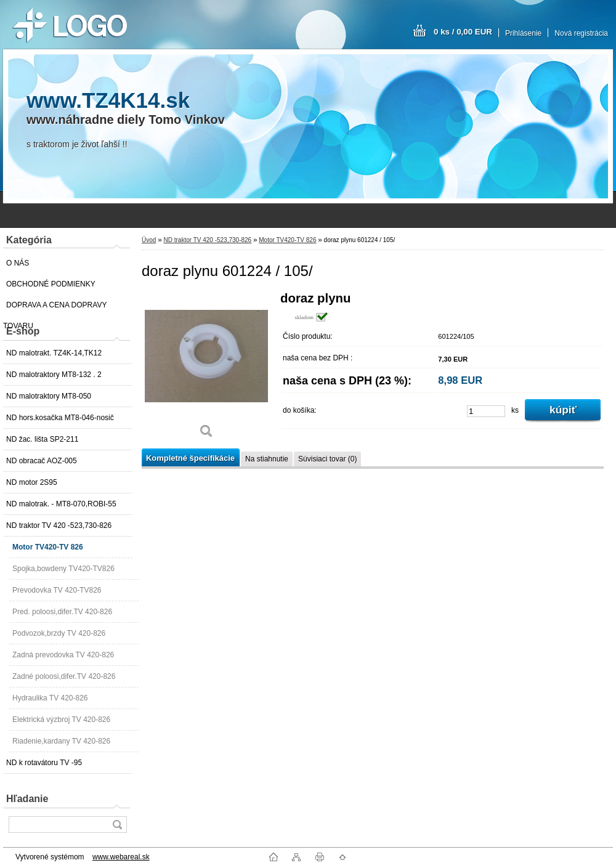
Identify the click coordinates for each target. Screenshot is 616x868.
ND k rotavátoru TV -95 (44, 763)
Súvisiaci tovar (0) (327, 459)
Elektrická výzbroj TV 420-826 (61, 720)
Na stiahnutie (267, 459)
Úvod (149, 240)
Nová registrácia (581, 33)
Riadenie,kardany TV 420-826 (61, 741)
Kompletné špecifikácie (190, 458)
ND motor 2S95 (32, 482)
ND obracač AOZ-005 (42, 461)
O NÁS (18, 263)
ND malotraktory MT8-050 (49, 396)
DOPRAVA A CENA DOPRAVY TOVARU (55, 308)
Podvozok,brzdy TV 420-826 (59, 633)
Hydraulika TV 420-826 (50, 698)
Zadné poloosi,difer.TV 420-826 (64, 676)
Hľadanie (27, 799)
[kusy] (486, 411)
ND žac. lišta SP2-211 (42, 439)
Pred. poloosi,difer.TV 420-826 (62, 612)
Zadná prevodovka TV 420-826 (63, 655)
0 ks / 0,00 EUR (463, 32)
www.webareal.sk (121, 857)
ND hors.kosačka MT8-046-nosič (60, 418)
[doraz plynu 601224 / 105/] (206, 369)
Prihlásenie (523, 33)
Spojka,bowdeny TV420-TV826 (63, 569)
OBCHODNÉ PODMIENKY (51, 284)
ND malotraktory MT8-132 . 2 (54, 375)
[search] (117, 825)
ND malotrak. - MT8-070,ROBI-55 (61, 504)
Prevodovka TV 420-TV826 (57, 590)
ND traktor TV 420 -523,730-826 (59, 525)
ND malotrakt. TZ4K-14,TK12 (54, 353)
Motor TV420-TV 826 (48, 547)
